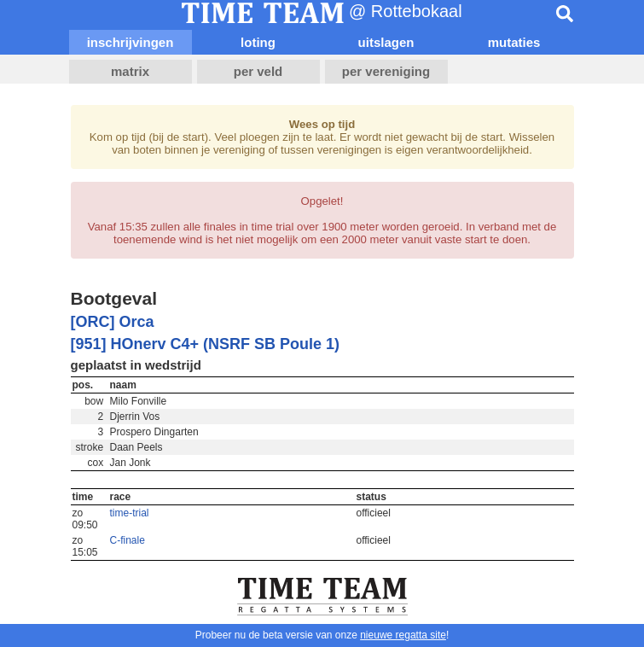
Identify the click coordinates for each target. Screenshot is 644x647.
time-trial (130, 513)
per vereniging (386, 71)
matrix (130, 71)
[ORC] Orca (113, 322)
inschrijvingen (131, 42)
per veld (258, 71)
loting (258, 42)
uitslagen (386, 42)
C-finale (128, 540)
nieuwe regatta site (403, 635)
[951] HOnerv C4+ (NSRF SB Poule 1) (206, 344)
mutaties (514, 42)
